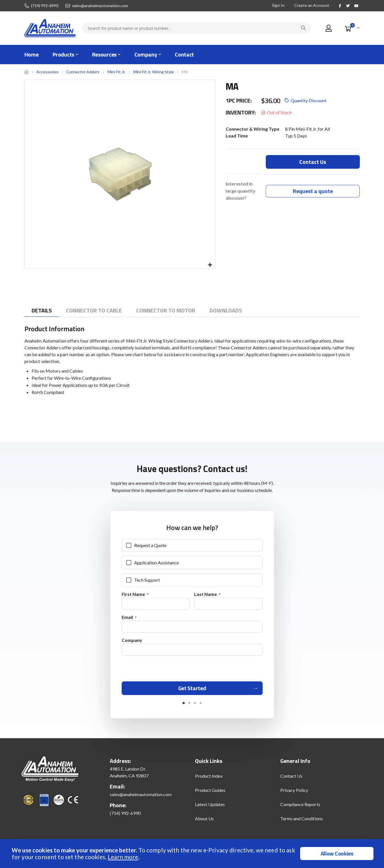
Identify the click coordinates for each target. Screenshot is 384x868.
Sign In (278, 5)
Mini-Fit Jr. (116, 72)
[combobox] (196, 28)
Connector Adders (83, 72)
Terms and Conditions (302, 820)
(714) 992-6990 (45, 6)
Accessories (47, 72)
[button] (210, 265)
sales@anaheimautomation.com (100, 6)
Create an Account (312, 5)
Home (26, 72)
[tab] (42, 311)
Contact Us (291, 778)
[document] (193, 854)
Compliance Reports (300, 806)
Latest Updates (210, 806)
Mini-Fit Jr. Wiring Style (153, 72)
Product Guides (210, 792)
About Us (205, 820)
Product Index (209, 778)
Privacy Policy (294, 792)
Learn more (123, 857)
